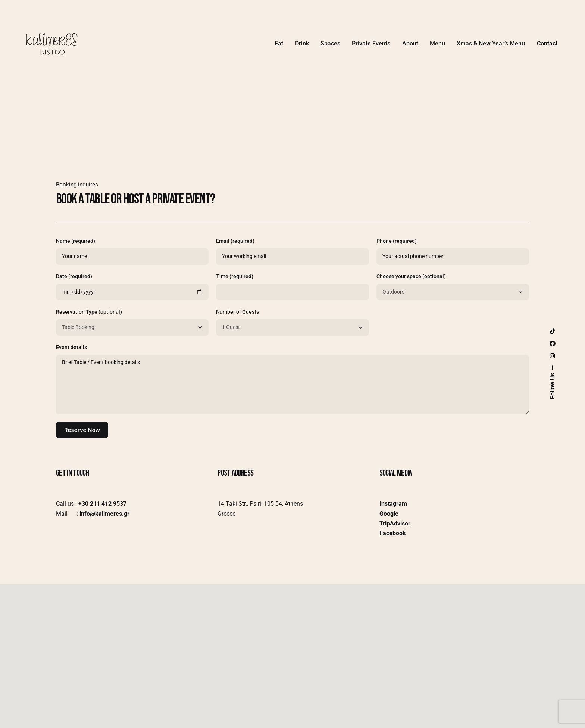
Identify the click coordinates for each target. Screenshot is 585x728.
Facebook (393, 533)
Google (389, 514)
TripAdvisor (395, 523)
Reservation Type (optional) (132, 322)
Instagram (393, 504)
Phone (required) (453, 251)
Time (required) (292, 287)
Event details (292, 379)
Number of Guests (292, 322)
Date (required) (132, 287)
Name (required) (132, 251)
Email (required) (292, 251)
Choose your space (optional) (453, 287)
